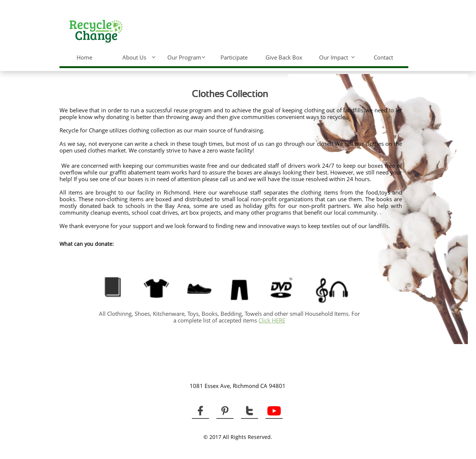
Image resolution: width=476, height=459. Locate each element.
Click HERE (272, 320)
